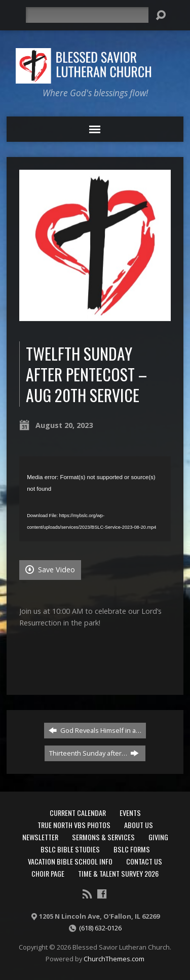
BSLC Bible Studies (70, 849)
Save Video (50, 570)
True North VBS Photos (74, 825)
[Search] (87, 15)
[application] (95, 499)
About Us (139, 825)
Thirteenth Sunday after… (94, 753)
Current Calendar (78, 813)
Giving (158, 837)
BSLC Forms (132, 849)
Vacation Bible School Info (70, 861)
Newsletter (40, 837)
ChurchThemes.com (114, 959)
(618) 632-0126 (100, 928)
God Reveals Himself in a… (95, 730)
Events (130, 813)
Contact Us (144, 861)
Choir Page (48, 873)
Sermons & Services (103, 837)
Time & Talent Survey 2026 (118, 873)
